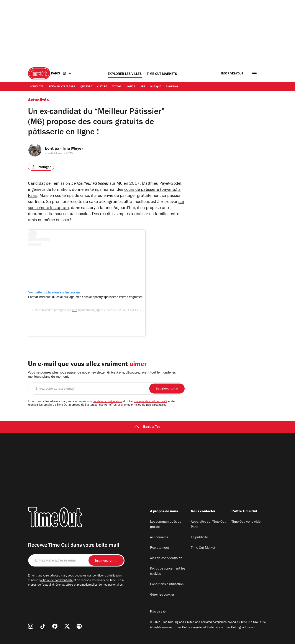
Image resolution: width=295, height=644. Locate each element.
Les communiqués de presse (166, 525)
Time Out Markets (162, 74)
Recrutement (160, 548)
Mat (75, 310)
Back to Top (147, 427)
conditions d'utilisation (107, 402)
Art (143, 87)
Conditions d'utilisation (167, 585)
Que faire (86, 87)
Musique (156, 87)
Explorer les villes (125, 74)
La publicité (199, 538)
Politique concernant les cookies (168, 572)
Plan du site (158, 612)
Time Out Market (203, 548)
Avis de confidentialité (166, 558)
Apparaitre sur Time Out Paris (208, 525)
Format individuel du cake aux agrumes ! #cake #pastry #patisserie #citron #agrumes (85, 297)
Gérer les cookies (162, 595)
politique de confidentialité (150, 402)
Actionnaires (159, 538)
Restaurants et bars (62, 87)
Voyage (117, 87)
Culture (102, 87)
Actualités (37, 87)
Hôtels (131, 87)
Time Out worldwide (246, 522)
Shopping (172, 87)
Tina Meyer (75, 149)
